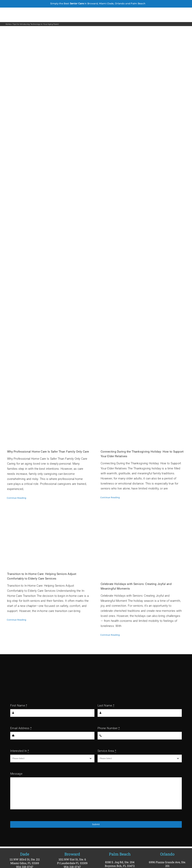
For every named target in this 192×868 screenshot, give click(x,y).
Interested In (20, 751)
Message (16, 774)
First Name (19, 705)
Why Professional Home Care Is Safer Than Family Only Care (48, 452)
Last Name (106, 705)
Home (8, 24)
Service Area (107, 751)
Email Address (21, 728)
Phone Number (109, 728)
